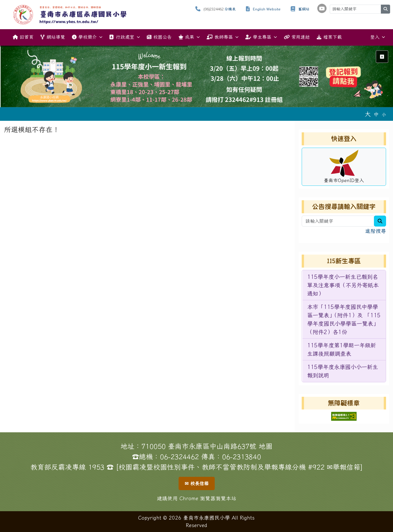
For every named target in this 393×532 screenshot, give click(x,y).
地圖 (266, 446)
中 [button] (376, 114)
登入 (378, 37)
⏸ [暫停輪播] (382, 57)
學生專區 (261, 37)
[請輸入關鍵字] (355, 9)
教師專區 (222, 37)
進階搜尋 (376, 231)
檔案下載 (329, 37)
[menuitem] (344, 285)
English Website (267, 9)
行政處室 (124, 37)
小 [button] (384, 115)
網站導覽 (53, 37)
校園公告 (159, 37)
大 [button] (368, 114)
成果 (189, 37)
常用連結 (297, 37)
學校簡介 (87, 37)
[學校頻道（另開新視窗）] (322, 8)
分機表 (230, 9)
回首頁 (23, 37)
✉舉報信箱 (344, 467)
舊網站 (304, 9)
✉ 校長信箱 (197, 483)
